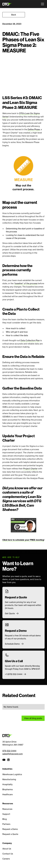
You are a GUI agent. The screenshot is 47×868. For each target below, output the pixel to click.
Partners (6, 824)
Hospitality (7, 784)
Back (14, 15)
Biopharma (8, 789)
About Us (7, 849)
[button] (42, 4)
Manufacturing (9, 779)
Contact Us (8, 854)
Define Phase (34, 129)
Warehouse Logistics (12, 774)
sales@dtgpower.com (13, 754)
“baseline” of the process (26, 283)
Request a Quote (10, 834)
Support (6, 814)
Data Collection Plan (30, 340)
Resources (7, 809)
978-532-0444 (9, 751)
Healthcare (8, 794)
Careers (6, 859)
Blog (5, 819)
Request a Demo (10, 829)
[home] (8, 4)
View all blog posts (33, 718)
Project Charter (30, 469)
